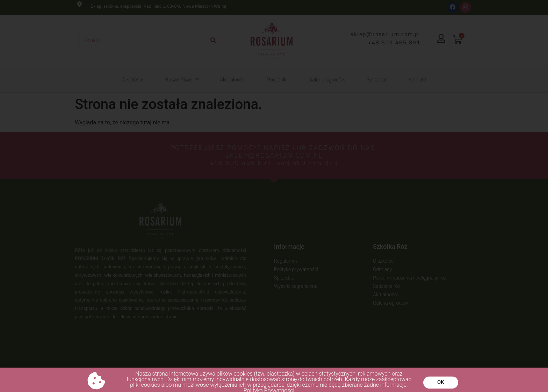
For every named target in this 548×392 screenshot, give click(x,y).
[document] (274, 196)
